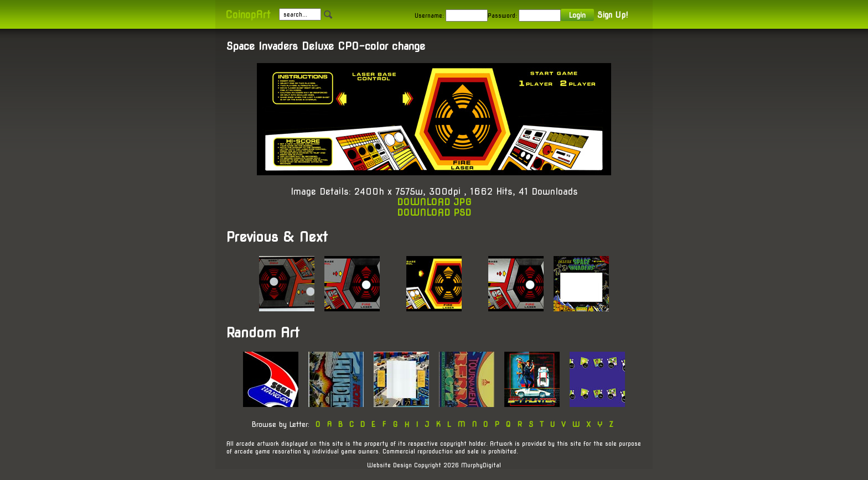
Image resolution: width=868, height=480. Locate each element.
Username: (429, 15)
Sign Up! (613, 15)
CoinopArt (248, 15)
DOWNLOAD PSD (434, 213)
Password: (502, 15)
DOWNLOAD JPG (434, 202)
